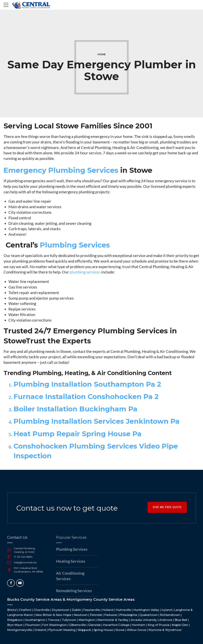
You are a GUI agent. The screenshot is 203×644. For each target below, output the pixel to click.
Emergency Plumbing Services (61, 170)
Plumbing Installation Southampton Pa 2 (87, 384)
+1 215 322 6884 (23, 557)
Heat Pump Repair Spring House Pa (78, 434)
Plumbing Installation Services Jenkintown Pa (97, 421)
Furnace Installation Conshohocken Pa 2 (86, 397)
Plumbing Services (75, 245)
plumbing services (85, 272)
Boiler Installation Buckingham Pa (75, 409)
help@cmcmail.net (25, 562)
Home (102, 54)
